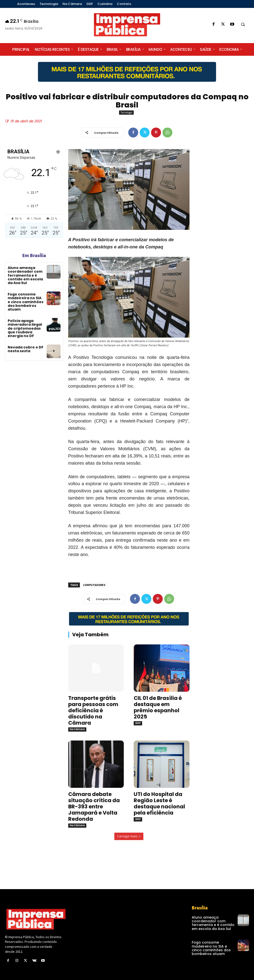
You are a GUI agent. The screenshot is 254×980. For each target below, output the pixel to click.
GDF (138, 723)
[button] (243, 25)
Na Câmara (77, 729)
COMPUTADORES (94, 585)
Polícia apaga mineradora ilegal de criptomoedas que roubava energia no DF (25, 328)
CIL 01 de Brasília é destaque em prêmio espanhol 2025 (158, 707)
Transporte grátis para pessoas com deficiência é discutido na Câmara (93, 710)
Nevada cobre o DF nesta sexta (26, 349)
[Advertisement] (224, 234)
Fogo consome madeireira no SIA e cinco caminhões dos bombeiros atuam (26, 302)
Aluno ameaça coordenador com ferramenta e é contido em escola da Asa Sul (25, 275)
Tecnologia (126, 113)
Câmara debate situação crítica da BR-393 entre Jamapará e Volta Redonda (94, 807)
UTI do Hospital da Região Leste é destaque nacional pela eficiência (159, 803)
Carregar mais (129, 836)
